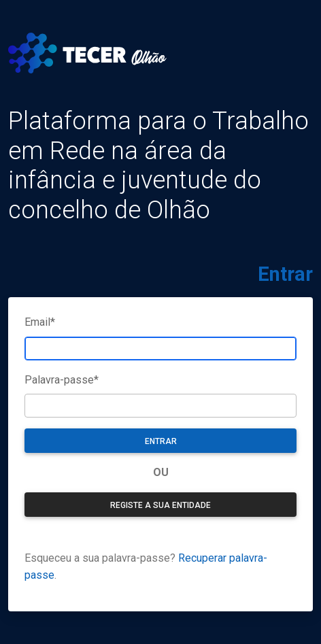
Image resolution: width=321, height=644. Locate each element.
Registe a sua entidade (160, 505)
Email (40, 322)
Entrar (161, 441)
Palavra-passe (62, 380)
